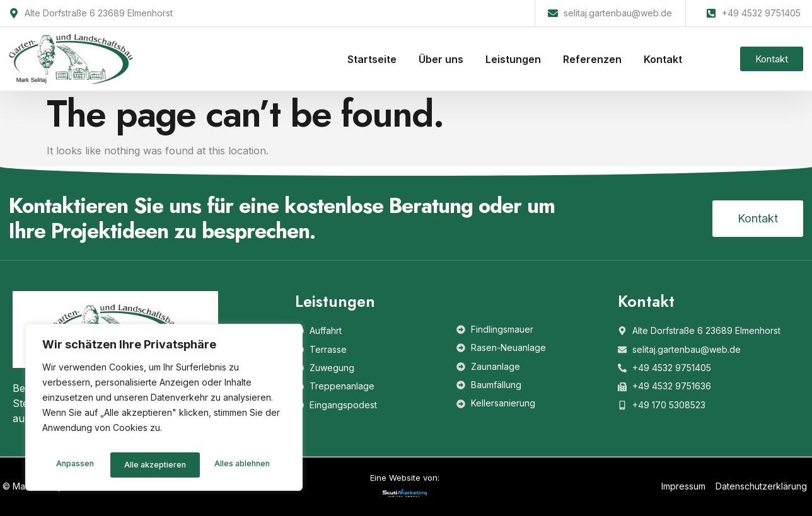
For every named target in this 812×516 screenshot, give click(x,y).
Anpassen (73, 465)
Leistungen (513, 59)
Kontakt (663, 59)
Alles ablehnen (150, 465)
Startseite (372, 59)
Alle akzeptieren (241, 465)
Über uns (441, 59)
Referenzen (592, 59)
